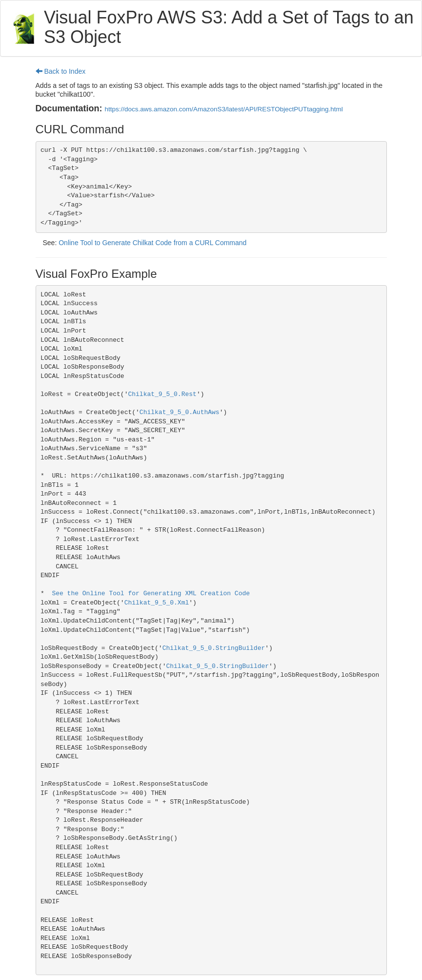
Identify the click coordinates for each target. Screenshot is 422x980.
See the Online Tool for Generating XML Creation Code (151, 594)
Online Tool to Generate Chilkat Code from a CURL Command (152, 243)
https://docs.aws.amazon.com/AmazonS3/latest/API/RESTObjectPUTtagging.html (224, 109)
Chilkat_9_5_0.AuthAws (180, 412)
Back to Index (61, 71)
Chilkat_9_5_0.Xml (157, 603)
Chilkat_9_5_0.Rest (162, 394)
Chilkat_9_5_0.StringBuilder (214, 648)
